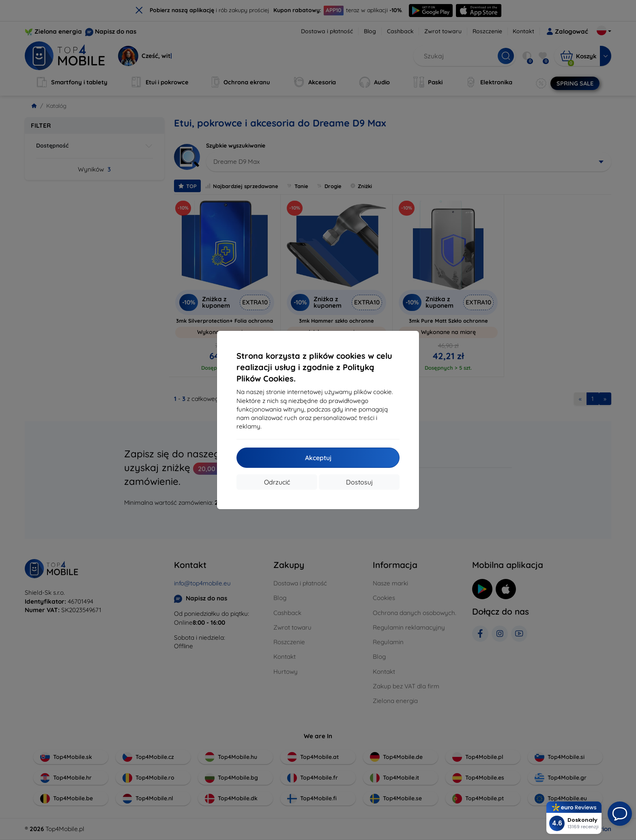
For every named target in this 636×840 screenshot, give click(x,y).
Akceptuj (318, 458)
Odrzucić (277, 482)
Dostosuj (359, 482)
